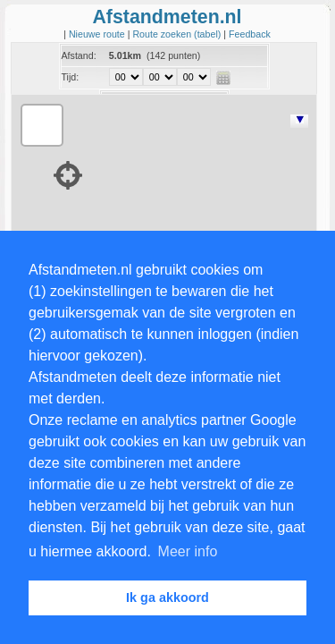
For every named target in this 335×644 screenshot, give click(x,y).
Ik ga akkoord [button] (167, 597)
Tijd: (71, 77)
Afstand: (79, 55)
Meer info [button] (188, 551)
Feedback (250, 34)
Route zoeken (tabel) (178, 34)
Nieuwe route (98, 34)
